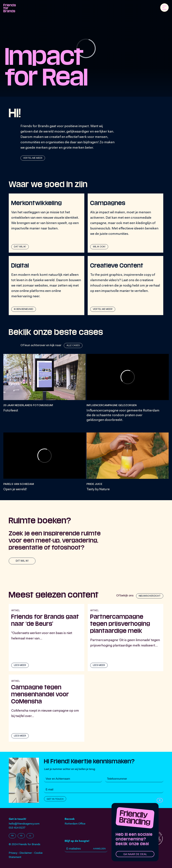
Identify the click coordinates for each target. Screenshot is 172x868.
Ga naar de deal (135, 854)
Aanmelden (99, 849)
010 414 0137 (17, 828)
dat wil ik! (20, 247)
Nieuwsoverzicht (150, 596)
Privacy (13, 853)
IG (21, 836)
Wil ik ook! (99, 247)
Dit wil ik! (22, 561)
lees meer (20, 665)
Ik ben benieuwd (24, 309)
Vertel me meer (33, 158)
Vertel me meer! (103, 309)
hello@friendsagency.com (24, 824)
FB (12, 836)
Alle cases (73, 346)
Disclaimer (26, 853)
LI (30, 836)
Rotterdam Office (75, 824)
